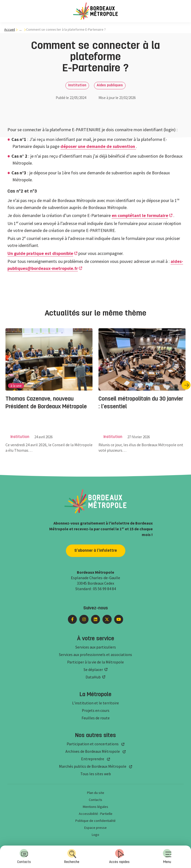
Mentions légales (95, 807)
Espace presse (95, 828)
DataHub (93, 677)
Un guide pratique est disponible (40, 253)
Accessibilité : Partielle (96, 814)
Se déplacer (93, 669)
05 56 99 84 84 (104, 589)
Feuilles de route (96, 718)
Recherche (72, 856)
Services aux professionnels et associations (95, 654)
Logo (95, 835)
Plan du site (96, 793)
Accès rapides (119, 856)
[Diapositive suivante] (186, 385)
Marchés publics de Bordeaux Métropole (93, 766)
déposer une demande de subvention (98, 146)
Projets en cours (96, 710)
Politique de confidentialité (95, 821)
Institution (77, 85)
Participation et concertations (93, 744)
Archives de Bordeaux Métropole (93, 751)
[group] (49, 385)
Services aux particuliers (96, 647)
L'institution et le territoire (95, 703)
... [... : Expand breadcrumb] (21, 30)
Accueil (10, 29)
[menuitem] (167, 857)
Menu (167, 856)
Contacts (24, 856)
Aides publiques (110, 85)
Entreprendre (93, 759)
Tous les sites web (96, 774)
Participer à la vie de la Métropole (95, 662)
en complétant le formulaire (140, 215)
